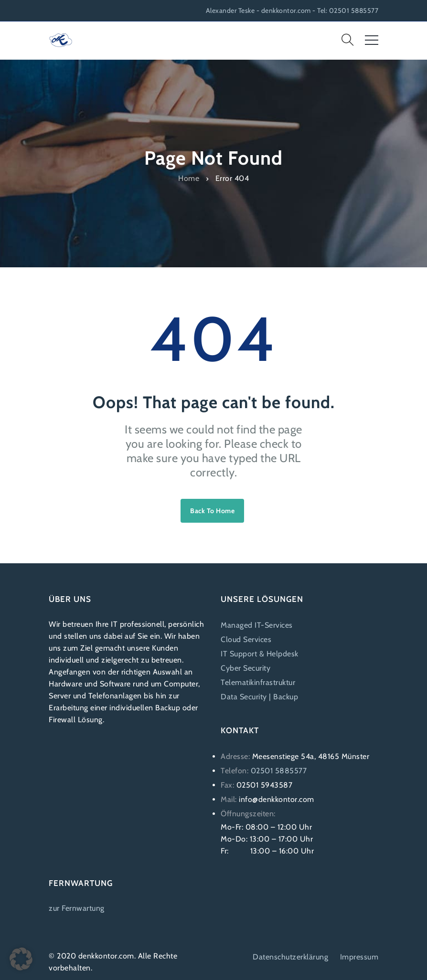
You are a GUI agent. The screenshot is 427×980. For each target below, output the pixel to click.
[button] (21, 959)
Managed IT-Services (257, 625)
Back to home (212, 511)
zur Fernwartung (77, 908)
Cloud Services (246, 639)
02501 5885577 (279, 771)
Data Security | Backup (259, 697)
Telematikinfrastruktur (258, 682)
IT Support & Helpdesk (260, 654)
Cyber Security (246, 668)
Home (189, 178)
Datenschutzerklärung (290, 957)
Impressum (359, 957)
